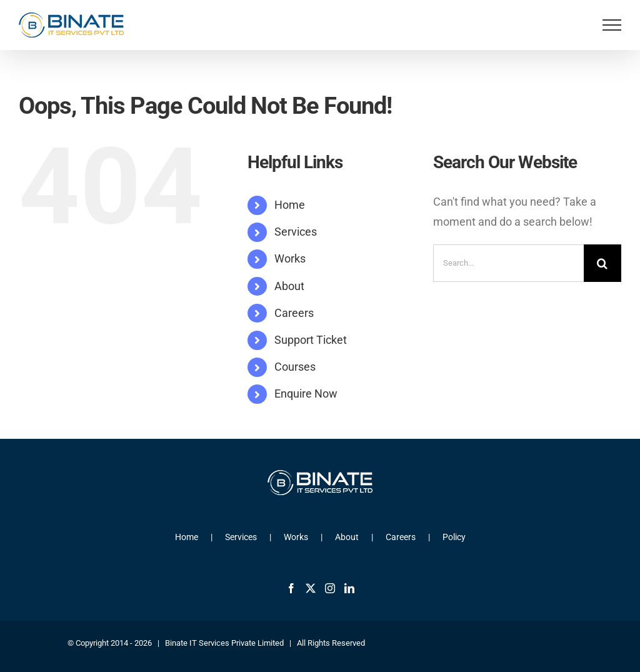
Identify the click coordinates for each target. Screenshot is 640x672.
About (289, 286)
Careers (294, 313)
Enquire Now (306, 394)
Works (290, 258)
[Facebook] (291, 588)
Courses (295, 367)
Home (290, 205)
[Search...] (508, 263)
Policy (454, 537)
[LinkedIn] (349, 588)
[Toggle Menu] (612, 25)
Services (296, 232)
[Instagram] (330, 588)
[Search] (602, 263)
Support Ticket (311, 340)
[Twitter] (311, 588)
